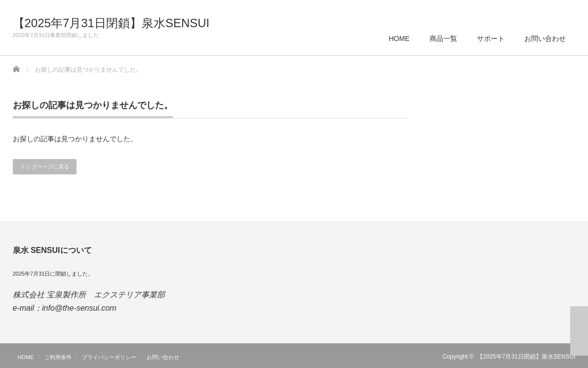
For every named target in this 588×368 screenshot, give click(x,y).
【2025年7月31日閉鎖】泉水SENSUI (111, 23)
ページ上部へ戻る (579, 331)
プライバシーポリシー (109, 357)
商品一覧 (443, 39)
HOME (399, 39)
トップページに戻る (45, 166)
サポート (491, 39)
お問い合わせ (545, 39)
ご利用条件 (58, 357)
